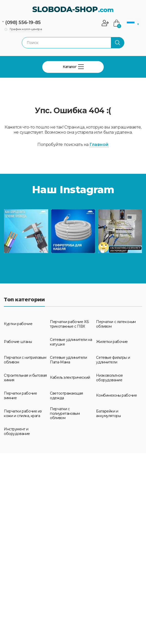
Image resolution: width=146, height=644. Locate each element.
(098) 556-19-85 (23, 22)
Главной (99, 145)
